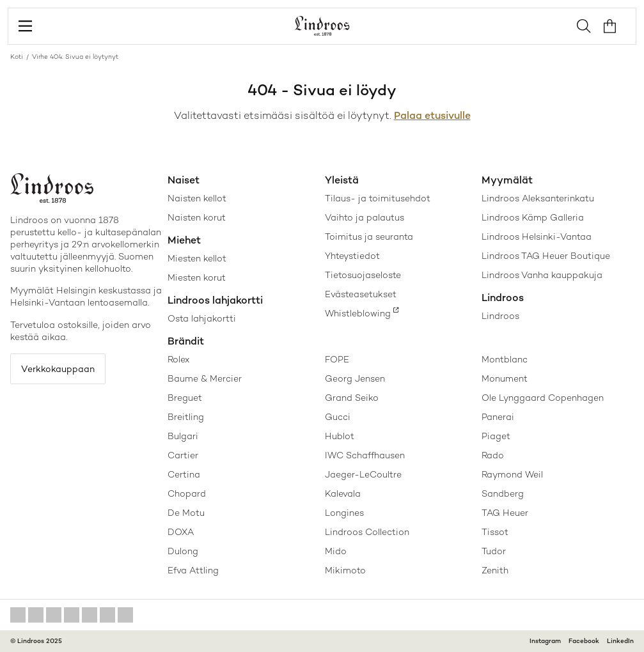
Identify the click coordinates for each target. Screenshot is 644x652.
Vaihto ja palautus (365, 217)
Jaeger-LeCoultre (363, 474)
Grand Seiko (352, 398)
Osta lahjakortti (202, 318)
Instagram (545, 641)
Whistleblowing (358, 313)
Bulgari (183, 436)
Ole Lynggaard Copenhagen (543, 398)
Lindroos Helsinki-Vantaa (537, 237)
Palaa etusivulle (432, 115)
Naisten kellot (197, 198)
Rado (493, 455)
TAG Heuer (505, 513)
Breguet (185, 398)
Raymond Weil (512, 474)
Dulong (183, 551)
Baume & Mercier (205, 378)
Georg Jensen (355, 378)
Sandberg (503, 493)
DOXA (181, 532)
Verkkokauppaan (58, 369)
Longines (344, 513)
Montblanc (505, 359)
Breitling (186, 417)
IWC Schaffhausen (365, 455)
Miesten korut (197, 277)
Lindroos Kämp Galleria (533, 217)
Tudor (494, 551)
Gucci (338, 417)
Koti (17, 57)
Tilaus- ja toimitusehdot (378, 198)
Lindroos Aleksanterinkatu (538, 198)
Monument (505, 378)
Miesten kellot (197, 258)
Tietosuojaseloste (363, 275)
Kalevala (343, 493)
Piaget (496, 436)
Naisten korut (197, 217)
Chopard (187, 493)
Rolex (178, 359)
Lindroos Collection (367, 532)
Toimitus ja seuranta (369, 237)
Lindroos (500, 316)
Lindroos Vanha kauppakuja (542, 275)
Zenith (495, 570)
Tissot (495, 532)
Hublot (340, 436)
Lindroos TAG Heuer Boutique (546, 256)
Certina (184, 474)
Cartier (183, 455)
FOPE (337, 359)
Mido (336, 551)
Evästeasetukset (361, 294)
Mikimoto (345, 570)
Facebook (584, 641)
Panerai (498, 417)
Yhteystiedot (352, 256)
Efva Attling (193, 570)
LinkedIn (620, 641)
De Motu (186, 513)
